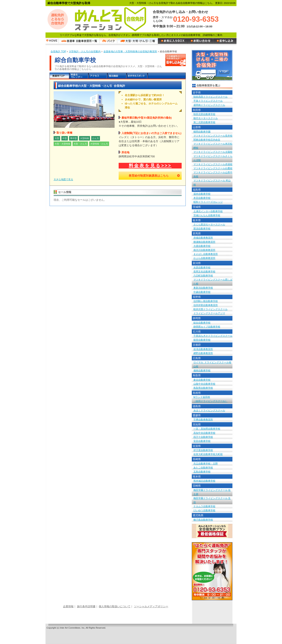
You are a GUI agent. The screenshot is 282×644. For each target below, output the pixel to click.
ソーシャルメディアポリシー (151, 606)
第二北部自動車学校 (204, 122)
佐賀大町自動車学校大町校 (208, 454)
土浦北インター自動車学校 (208, 211)
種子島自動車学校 (203, 520)
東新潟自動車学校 (203, 288)
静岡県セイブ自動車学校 (207, 327)
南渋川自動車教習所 (204, 250)
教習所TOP (59, 76)
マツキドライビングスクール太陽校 (213, 152)
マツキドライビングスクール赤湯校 (213, 164)
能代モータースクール (206, 118)
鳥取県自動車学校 (203, 388)
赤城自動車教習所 (203, 238)
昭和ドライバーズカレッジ (208, 202)
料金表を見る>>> (150, 166)
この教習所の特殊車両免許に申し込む (176, 60)
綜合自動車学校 (202, 323)
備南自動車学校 (202, 370)
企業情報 (68, 606)
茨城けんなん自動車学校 (207, 215)
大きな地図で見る (63, 179)
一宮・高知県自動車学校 (207, 429)
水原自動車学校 (202, 267)
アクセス (98, 76)
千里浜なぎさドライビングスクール (213, 336)
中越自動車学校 (202, 292)
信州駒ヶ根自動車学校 (206, 301)
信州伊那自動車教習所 (206, 305)
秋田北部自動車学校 (204, 114)
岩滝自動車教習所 (203, 349)
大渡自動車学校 (202, 246)
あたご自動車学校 (203, 467)
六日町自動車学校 (203, 275)
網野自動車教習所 (203, 353)
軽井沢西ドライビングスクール (210, 309)
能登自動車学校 (202, 340)
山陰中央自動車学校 (204, 384)
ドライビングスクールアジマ (209, 313)
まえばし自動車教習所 (206, 254)
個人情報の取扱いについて (115, 606)
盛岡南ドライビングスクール (209, 105)
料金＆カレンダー (79, 76)
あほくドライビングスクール (209, 410)
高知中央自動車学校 (204, 433)
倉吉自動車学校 (202, 380)
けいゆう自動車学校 (204, 510)
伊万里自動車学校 (203, 450)
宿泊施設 (117, 76)
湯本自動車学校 (202, 194)
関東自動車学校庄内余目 (207, 140)
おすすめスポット (137, 76)
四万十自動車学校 (203, 437)
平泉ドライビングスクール (208, 101)
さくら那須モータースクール (209, 224)
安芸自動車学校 (202, 441)
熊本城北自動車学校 (204, 481)
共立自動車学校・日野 (206, 463)
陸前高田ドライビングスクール (210, 97)
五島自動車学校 (202, 472)
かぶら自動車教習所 (204, 258)
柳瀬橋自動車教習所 (204, 242)
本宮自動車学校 (202, 198)
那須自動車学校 (202, 228)
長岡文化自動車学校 (204, 271)
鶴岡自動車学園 (202, 131)
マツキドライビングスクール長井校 (213, 136)
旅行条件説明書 (86, 606)
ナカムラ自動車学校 (204, 506)
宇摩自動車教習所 (203, 419)
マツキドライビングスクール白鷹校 (213, 168)
